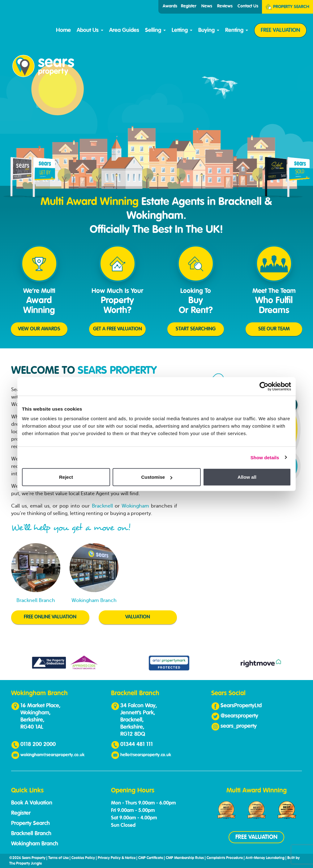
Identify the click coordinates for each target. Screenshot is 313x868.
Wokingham (135, 506)
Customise (157, 477)
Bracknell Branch (31, 834)
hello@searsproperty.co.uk (146, 755)
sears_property (239, 726)
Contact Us (248, 6)
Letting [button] (182, 30)
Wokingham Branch (35, 844)
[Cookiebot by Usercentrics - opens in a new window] (264, 386)
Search (287, 7)
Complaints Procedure (225, 858)
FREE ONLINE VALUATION (50, 617)
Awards (170, 6)
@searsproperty (239, 716)
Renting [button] (237, 30)
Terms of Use (58, 858)
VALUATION (138, 617)
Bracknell (102, 506)
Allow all (247, 477)
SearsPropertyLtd (241, 706)
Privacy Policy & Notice (117, 858)
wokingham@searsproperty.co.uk (52, 755)
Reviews (225, 6)
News (207, 6)
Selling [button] (155, 30)
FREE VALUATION (280, 30)
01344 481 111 (137, 744)
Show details (265, 457)
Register (189, 6)
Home (63, 30)
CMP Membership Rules (185, 858)
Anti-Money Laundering (265, 858)
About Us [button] (90, 30)
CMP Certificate (151, 858)
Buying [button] (209, 30)
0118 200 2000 (38, 744)
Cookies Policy (83, 858)
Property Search (30, 823)
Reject (66, 477)
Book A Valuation (32, 803)
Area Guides (124, 30)
